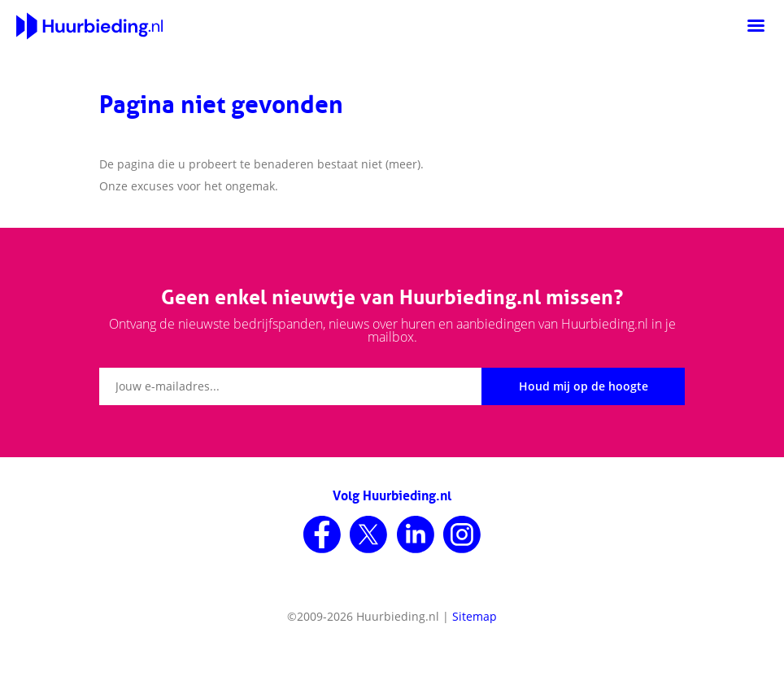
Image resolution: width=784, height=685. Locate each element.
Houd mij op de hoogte (584, 386)
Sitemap (475, 616)
